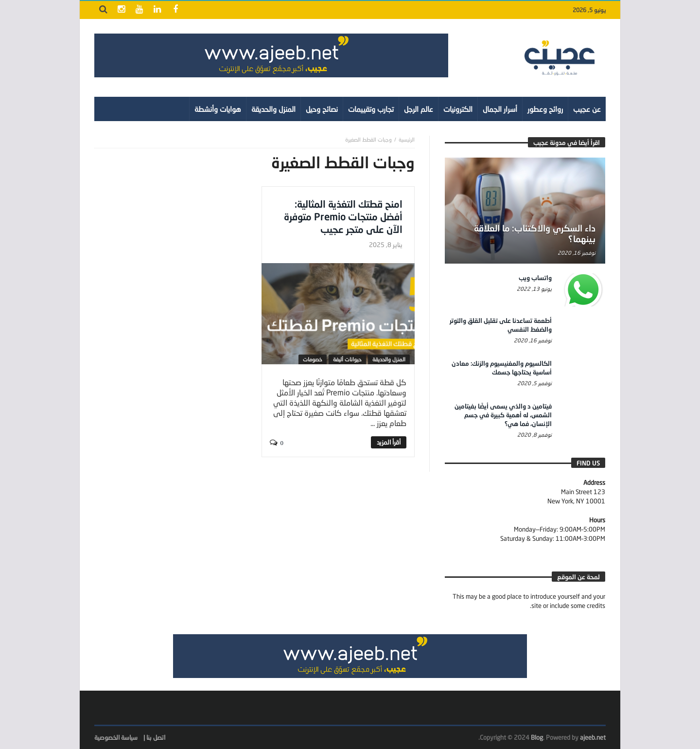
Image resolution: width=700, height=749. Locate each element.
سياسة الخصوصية (116, 737)
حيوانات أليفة (347, 359)
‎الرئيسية (407, 139)
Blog (537, 737)
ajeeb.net (593, 737)
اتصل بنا (156, 737)
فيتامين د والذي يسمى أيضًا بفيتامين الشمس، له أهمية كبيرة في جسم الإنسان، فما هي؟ (503, 415)
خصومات (313, 359)
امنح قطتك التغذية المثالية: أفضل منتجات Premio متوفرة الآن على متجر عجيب (343, 216)
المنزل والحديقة (389, 359)
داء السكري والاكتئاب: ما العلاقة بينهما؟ (535, 233)
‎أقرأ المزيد (389, 442)
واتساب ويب (535, 278)
